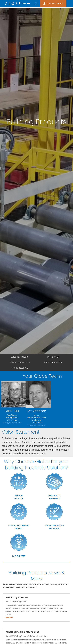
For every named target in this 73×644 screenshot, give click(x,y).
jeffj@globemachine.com (36, 425)
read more (9, 617)
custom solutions (20, 368)
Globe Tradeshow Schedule (38, 636)
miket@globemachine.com (12, 423)
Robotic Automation (53, 362)
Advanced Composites (20, 362)
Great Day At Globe (17, 597)
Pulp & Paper (53, 357)
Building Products (20, 357)
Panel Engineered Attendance (22, 632)
